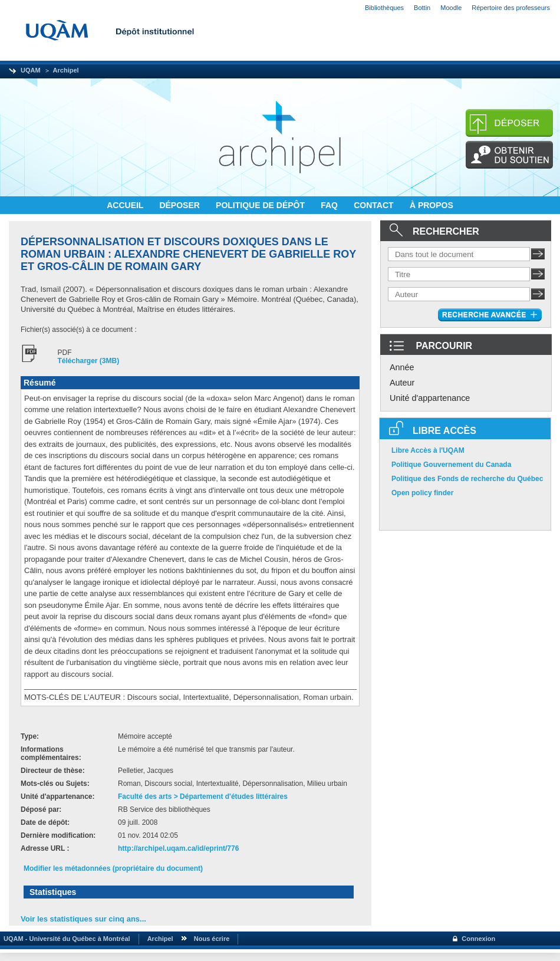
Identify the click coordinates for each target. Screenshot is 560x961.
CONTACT (375, 205)
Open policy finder (422, 493)
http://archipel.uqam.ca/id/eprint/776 (178, 848)
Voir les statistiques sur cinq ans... (83, 919)
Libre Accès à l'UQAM (428, 450)
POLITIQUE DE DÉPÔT (261, 205)
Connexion (478, 939)
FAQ (330, 205)
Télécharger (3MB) (89, 361)
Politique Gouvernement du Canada (451, 465)
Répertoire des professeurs (511, 8)
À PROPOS (431, 205)
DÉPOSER (180, 205)
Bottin (422, 8)
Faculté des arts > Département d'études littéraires (203, 797)
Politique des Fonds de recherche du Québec (467, 479)
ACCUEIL (126, 205)
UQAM (31, 70)
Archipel (66, 70)
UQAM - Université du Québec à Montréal (65, 939)
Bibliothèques (384, 8)
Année (402, 367)
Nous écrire (212, 939)
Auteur (402, 383)
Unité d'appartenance (430, 398)
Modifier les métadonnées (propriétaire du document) (113, 868)
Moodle (451, 8)
